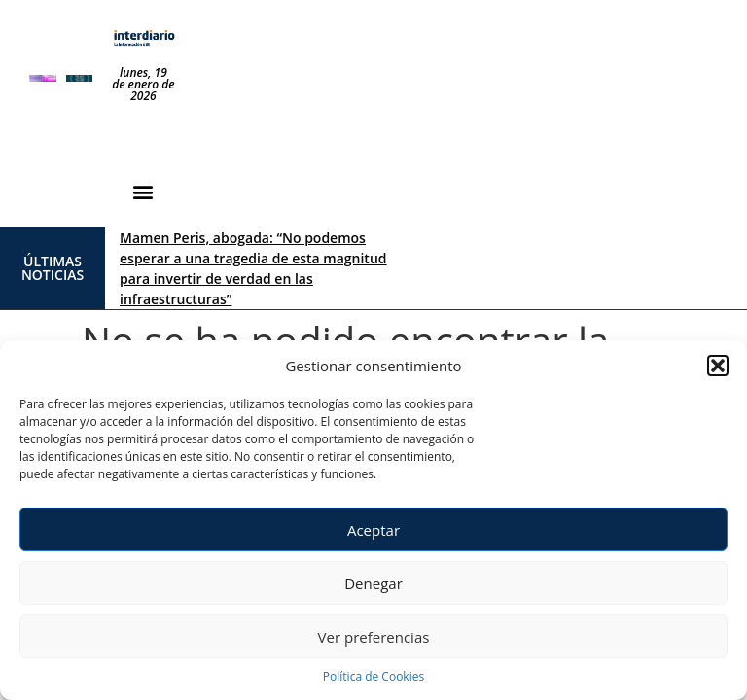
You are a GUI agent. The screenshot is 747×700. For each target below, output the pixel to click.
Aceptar (373, 530)
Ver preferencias (374, 637)
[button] (718, 366)
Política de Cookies (373, 676)
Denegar (373, 583)
